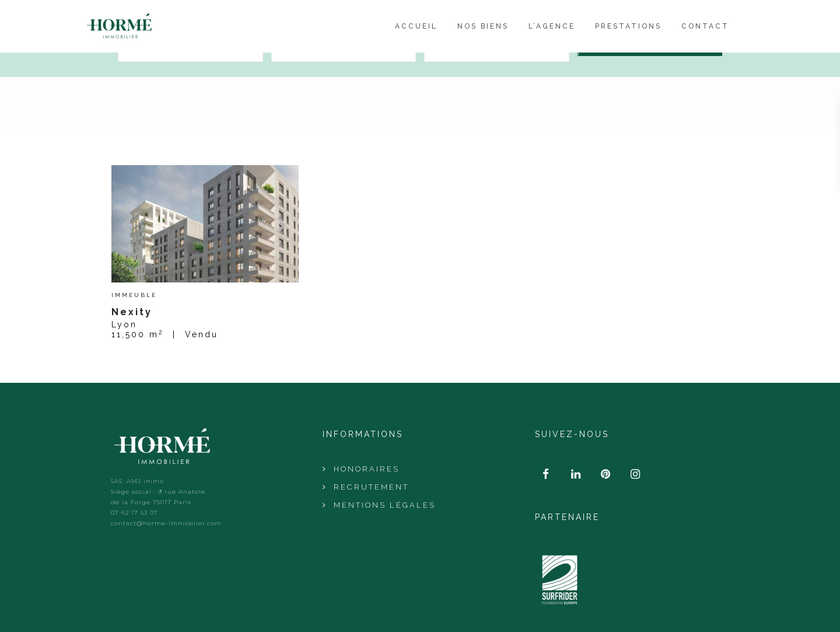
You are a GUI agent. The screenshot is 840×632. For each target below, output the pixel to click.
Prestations (628, 26)
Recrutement (371, 487)
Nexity (132, 312)
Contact (705, 26)
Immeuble (134, 295)
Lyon (124, 324)
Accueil (416, 26)
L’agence (552, 26)
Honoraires (367, 469)
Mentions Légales (385, 505)
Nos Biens (483, 26)
